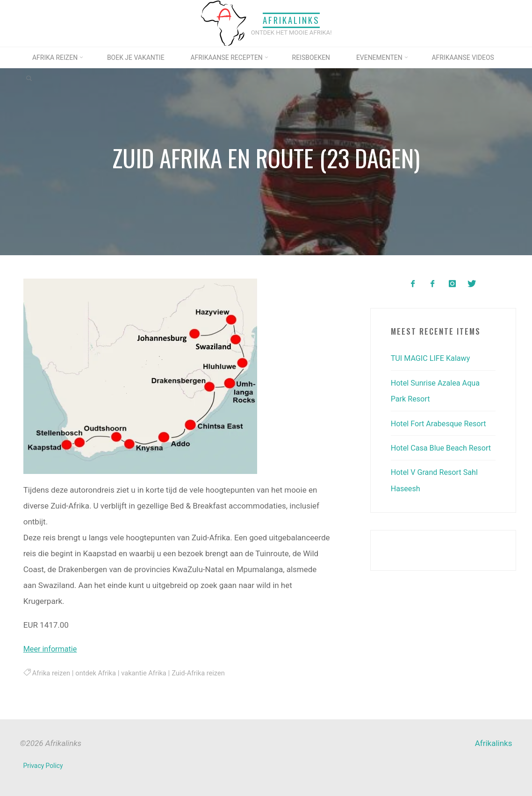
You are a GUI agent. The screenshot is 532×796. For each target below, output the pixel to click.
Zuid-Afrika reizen (205, 673)
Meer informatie (51, 648)
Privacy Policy (44, 765)
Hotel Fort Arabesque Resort (441, 423)
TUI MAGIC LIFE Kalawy (433, 358)
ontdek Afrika (98, 673)
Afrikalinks (291, 20)
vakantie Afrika (148, 673)
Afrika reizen (52, 673)
